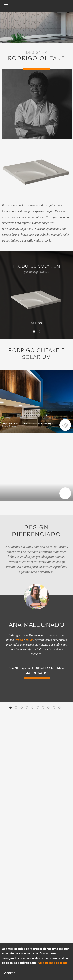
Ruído (30, 640)
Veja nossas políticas (53, 963)
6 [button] (38, 707)
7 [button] (43, 707)
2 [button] (16, 707)
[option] (36, 636)
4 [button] (27, 707)
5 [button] (32, 707)
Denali (19, 640)
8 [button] (49, 707)
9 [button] (54, 707)
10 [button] (60, 707)
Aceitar (9, 973)
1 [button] (11, 707)
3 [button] (21, 707)
